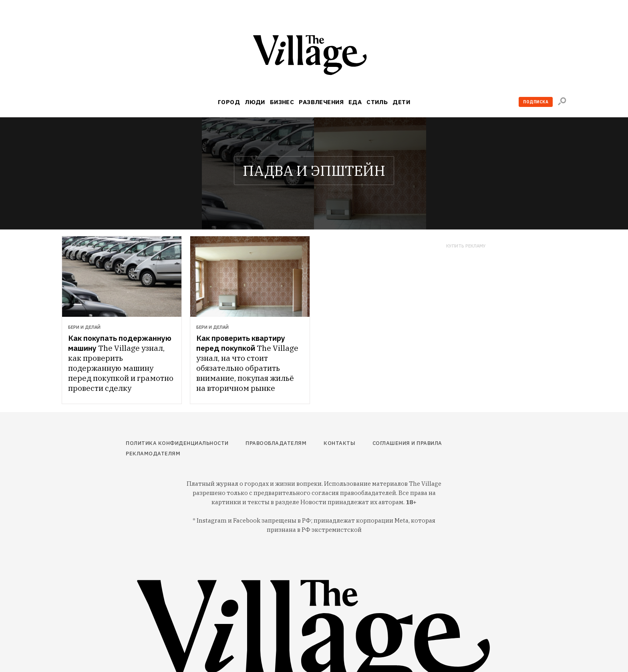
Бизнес (282, 102)
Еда (355, 102)
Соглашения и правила (407, 443)
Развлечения (321, 102)
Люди (255, 102)
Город (229, 102)
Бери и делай (84, 327)
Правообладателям (276, 443)
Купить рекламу (466, 246)
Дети (401, 102)
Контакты (339, 443)
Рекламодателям (153, 454)
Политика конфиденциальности (177, 443)
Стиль (377, 102)
